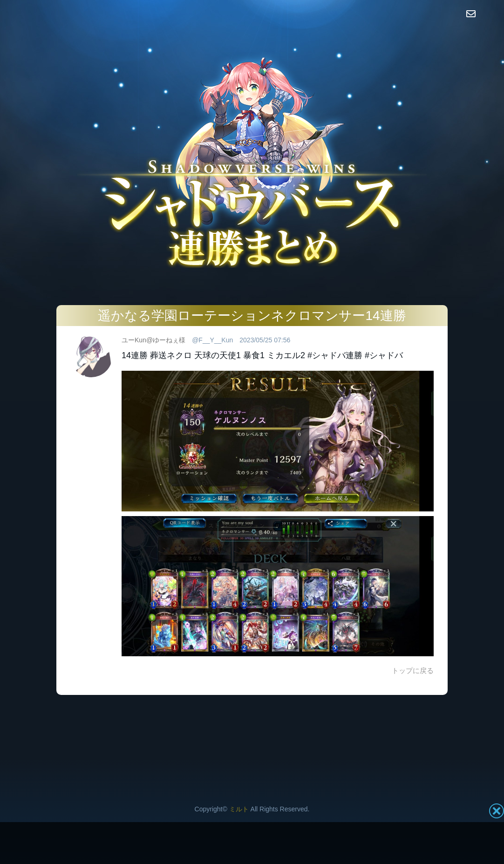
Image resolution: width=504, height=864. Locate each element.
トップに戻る (413, 670)
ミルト (239, 809)
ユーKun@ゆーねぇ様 (153, 340)
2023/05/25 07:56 (265, 340)
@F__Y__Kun (212, 340)
